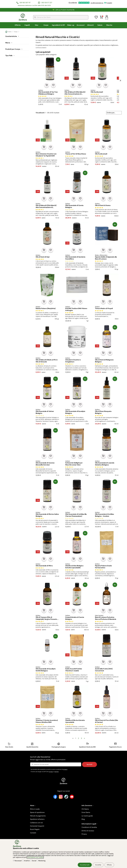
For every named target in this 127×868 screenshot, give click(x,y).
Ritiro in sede (35, 809)
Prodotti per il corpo (13, 49)
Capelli (27, 25)
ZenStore (41, 90)
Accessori (81, 25)
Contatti (33, 833)
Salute (100, 25)
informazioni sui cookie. (35, 857)
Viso (37, 25)
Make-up (71, 25)
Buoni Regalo (35, 829)
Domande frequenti (37, 826)
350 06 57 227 (47, 3)
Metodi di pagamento (38, 816)
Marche (109, 25)
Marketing (41, 861)
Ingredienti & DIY (58, 25)
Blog (83, 819)
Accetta (98, 865)
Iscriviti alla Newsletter (63, 758)
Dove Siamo (86, 812)
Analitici (26, 861)
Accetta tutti (85, 865)
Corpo (46, 25)
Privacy (84, 834)
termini (57, 772)
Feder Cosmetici (99, 615)
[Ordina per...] (114, 113)
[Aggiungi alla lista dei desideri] (53, 85)
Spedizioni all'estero (37, 819)
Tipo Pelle (9, 56)
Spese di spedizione (37, 812)
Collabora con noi (36, 823)
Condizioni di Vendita (89, 827)
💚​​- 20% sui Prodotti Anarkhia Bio (64, 10)
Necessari (18, 861)
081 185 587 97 (25, 3)
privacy (65, 769)
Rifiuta (109, 865)
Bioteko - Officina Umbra (101, 255)
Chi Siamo (85, 809)
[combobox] (61, 17)
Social (33, 861)
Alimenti (90, 25)
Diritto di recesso (88, 831)
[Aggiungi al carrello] (47, 85)
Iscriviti (89, 764)
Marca (8, 43)
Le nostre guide (87, 816)
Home (8, 32)
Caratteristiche (11, 36)
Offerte (18, 25)
